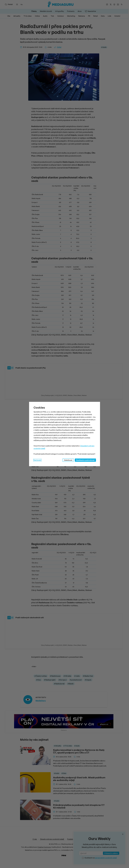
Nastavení (37, 460)
